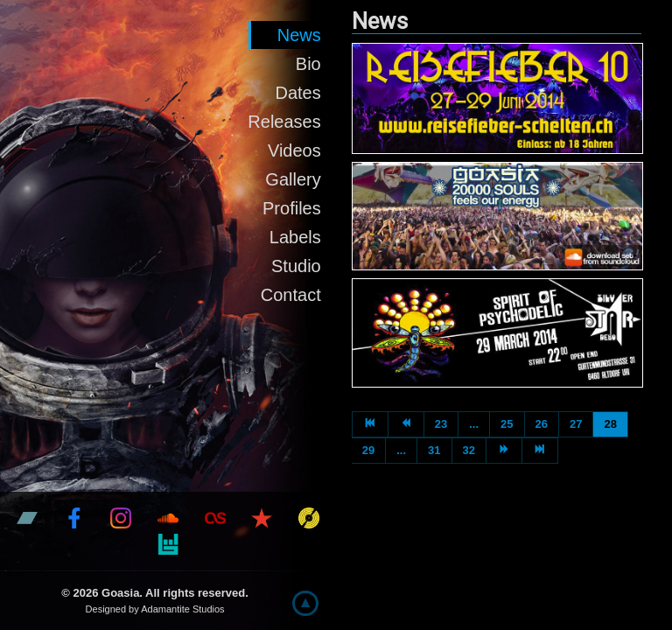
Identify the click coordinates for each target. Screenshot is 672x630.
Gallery (293, 179)
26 (542, 424)
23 (441, 424)
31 (434, 450)
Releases (284, 122)
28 (610, 424)
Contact (291, 295)
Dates (297, 93)
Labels (295, 237)
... (474, 424)
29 (368, 450)
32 (469, 450)
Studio (296, 266)
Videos (294, 150)
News (299, 35)
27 (576, 424)
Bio (308, 64)
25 (507, 424)
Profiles (292, 208)
